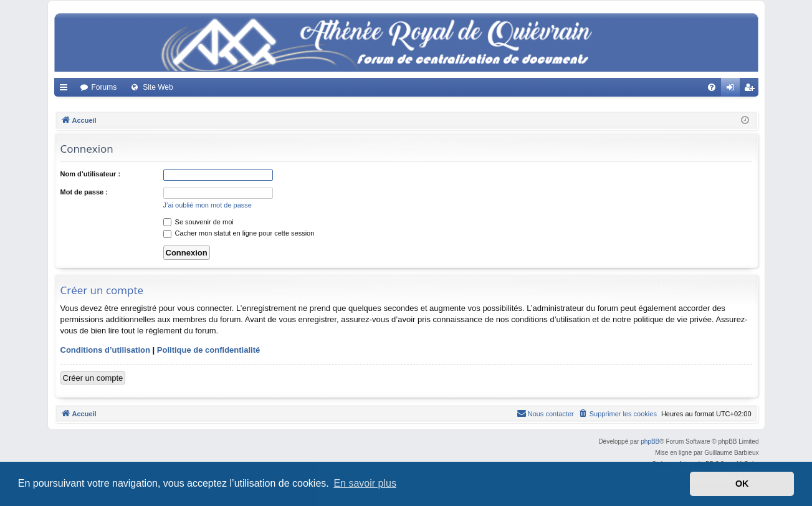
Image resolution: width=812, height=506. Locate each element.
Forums (104, 87)
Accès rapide (66, 90)
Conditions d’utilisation (105, 350)
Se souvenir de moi (198, 222)
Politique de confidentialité (208, 350)
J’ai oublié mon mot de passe (208, 205)
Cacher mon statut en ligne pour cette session (239, 233)
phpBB (650, 442)
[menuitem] (712, 87)
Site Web (158, 87)
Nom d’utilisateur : (91, 174)
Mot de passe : (84, 192)
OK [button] (742, 484)
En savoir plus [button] (365, 483)
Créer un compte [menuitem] (751, 90)
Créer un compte (93, 378)
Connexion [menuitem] (733, 90)
